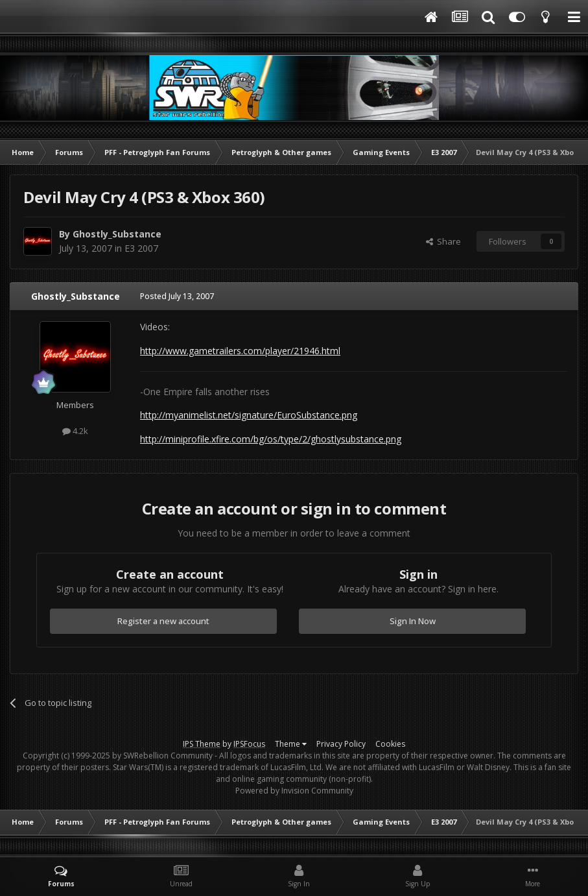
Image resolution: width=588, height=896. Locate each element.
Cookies (390, 744)
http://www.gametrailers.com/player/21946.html (240, 351)
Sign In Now (413, 621)
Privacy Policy (341, 744)
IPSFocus (249, 744)
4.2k (75, 431)
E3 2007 (141, 248)
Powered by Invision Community (294, 791)
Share (443, 241)
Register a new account (163, 621)
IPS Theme (202, 744)
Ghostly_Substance (117, 234)
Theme (291, 744)
